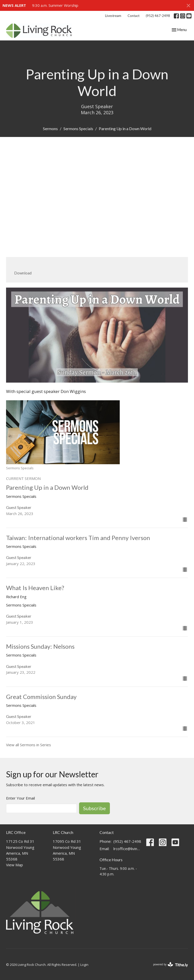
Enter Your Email (20, 798)
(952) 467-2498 (158, 16)
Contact (134, 16)
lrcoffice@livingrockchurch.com (127, 849)
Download (23, 273)
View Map (15, 865)
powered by (171, 965)
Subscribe (94, 808)
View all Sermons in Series (29, 745)
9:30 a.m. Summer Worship (55, 5)
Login (84, 965)
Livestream (113, 16)
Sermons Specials (78, 129)
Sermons (50, 129)
